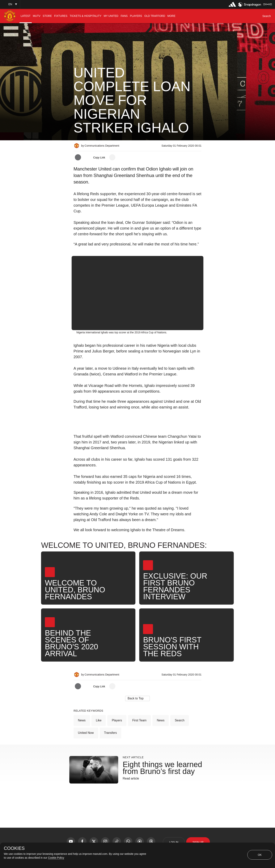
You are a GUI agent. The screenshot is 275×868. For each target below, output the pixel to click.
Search (180, 720)
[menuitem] (26, 16)
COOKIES (14, 848)
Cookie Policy (56, 858)
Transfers (110, 733)
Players (117, 720)
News (82, 720)
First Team (139, 720)
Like (99, 720)
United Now (86, 733)
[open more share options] (112, 157)
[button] (10, 4)
